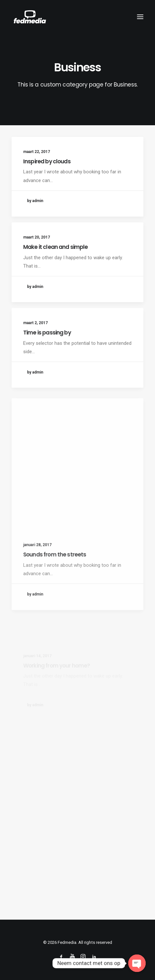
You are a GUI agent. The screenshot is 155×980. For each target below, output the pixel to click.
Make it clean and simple (56, 248)
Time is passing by (47, 358)
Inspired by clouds (47, 161)
